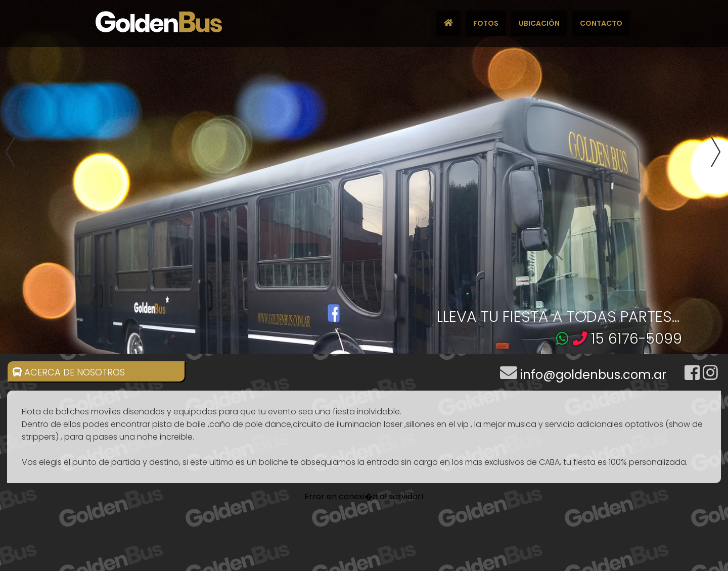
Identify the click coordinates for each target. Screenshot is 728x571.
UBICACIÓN (539, 23)
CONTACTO (601, 23)
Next (718, 153)
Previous (10, 153)
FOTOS (486, 23)
